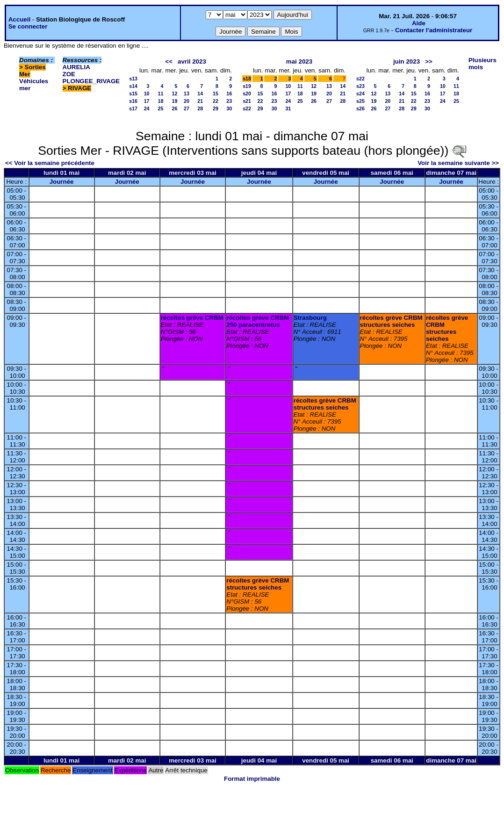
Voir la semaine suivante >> (458, 163)
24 (147, 108)
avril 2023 (192, 61)
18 (161, 101)
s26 (360, 108)
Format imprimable (252, 779)
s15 (133, 94)
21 (200, 101)
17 (147, 101)
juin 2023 (407, 61)
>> (429, 61)
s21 (247, 101)
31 (288, 108)
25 (161, 108)
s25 (360, 101)
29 (216, 108)
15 (216, 94)
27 (187, 108)
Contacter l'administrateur (434, 30)
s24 (360, 94)
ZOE (69, 74)
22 (216, 101)
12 (175, 94)
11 (161, 94)
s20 (247, 94)
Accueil (19, 19)
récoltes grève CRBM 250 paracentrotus (258, 321)
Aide (419, 23)
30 (229, 108)
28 (200, 108)
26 (175, 108)
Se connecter (28, 26)
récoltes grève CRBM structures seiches (391, 321)
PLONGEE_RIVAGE (91, 81)
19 (175, 101)
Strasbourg (310, 318)
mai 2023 (299, 61)
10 (147, 94)
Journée (62, 182)
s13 (133, 79)
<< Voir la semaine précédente (50, 163)
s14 (133, 86)
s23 (360, 86)
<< (169, 61)
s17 (133, 108)
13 (187, 94)
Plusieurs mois (482, 64)
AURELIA (76, 67)
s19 (247, 86)
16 (229, 94)
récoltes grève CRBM (192, 318)
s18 (247, 79)
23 (229, 101)
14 (200, 94)
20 (187, 101)
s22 (247, 108)
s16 (133, 101)
